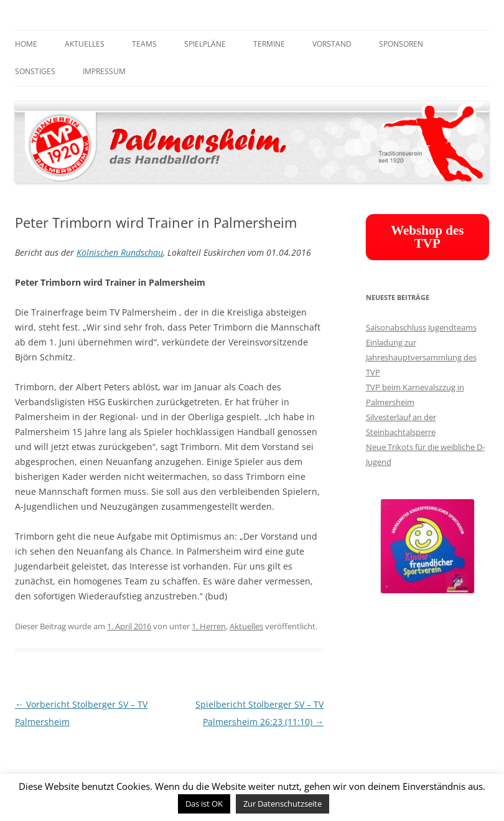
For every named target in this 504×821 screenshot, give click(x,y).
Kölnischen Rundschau (120, 252)
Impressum (104, 71)
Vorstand (332, 44)
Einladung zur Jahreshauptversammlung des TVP (421, 357)
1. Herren (209, 626)
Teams (144, 44)
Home (26, 44)
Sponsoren (401, 44)
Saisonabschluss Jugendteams (421, 327)
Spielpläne (205, 44)
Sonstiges (35, 71)
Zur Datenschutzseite (282, 804)
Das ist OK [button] (204, 804)
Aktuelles (85, 44)
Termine (269, 44)
